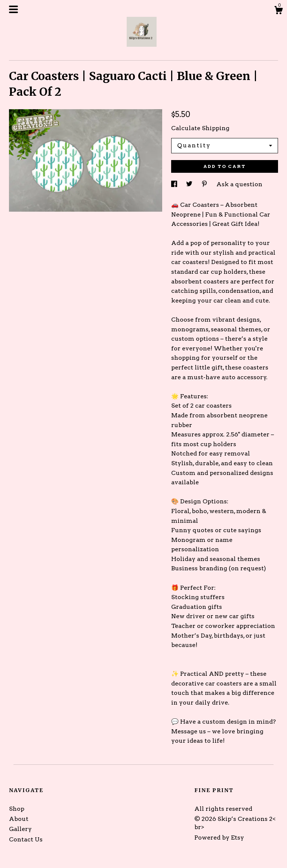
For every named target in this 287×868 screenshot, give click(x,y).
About (19, 819)
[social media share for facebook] (175, 184)
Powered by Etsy (219, 838)
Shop (17, 809)
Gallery (20, 829)
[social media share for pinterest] (205, 184)
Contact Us (26, 839)
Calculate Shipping (200, 128)
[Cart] (278, 11)
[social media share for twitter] (190, 184)
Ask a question (239, 184)
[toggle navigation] (13, 9)
